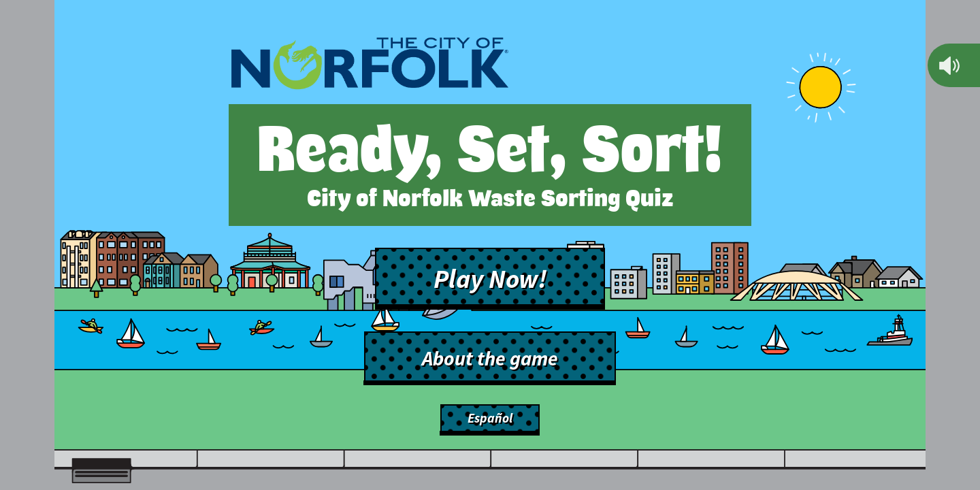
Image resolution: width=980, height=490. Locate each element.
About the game (490, 358)
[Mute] (949, 65)
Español (490, 418)
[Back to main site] (370, 66)
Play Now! (490, 278)
